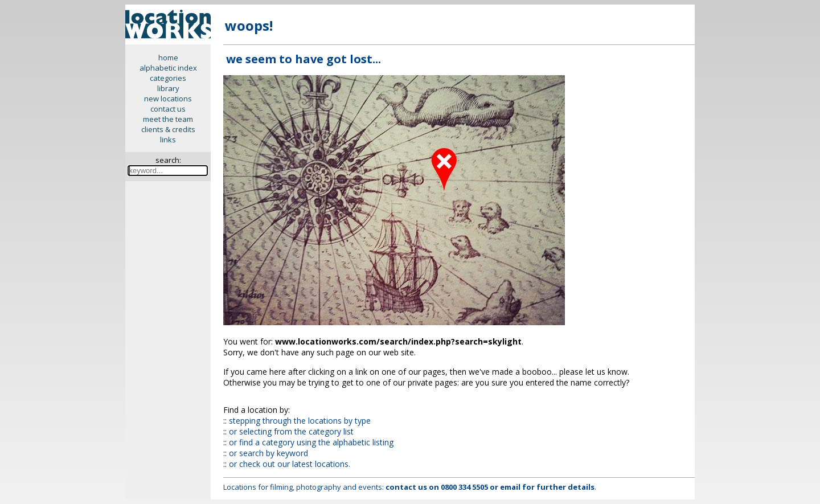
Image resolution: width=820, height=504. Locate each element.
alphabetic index (168, 68)
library (168, 88)
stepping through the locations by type (300, 421)
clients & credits (168, 129)
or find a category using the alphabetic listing (311, 442)
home (168, 58)
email (510, 487)
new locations (168, 99)
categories (168, 78)
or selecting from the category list (291, 431)
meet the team (168, 119)
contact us (168, 109)
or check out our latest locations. (290, 464)
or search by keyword (268, 453)
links (168, 140)
